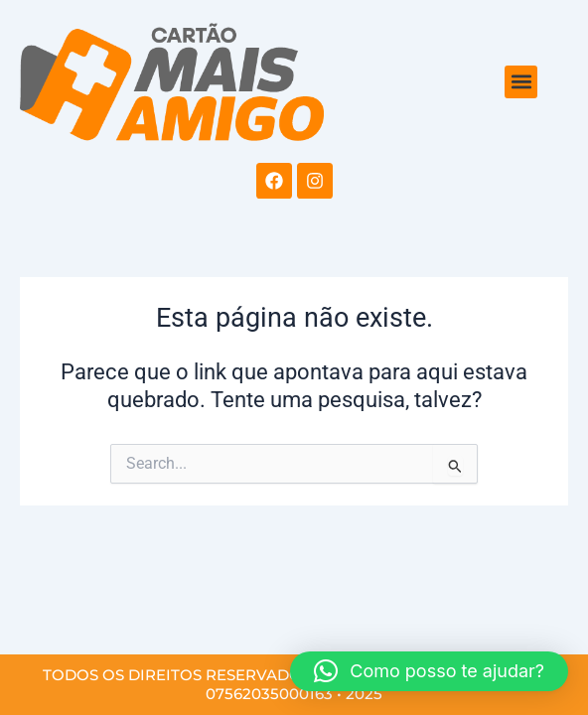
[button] (521, 82)
